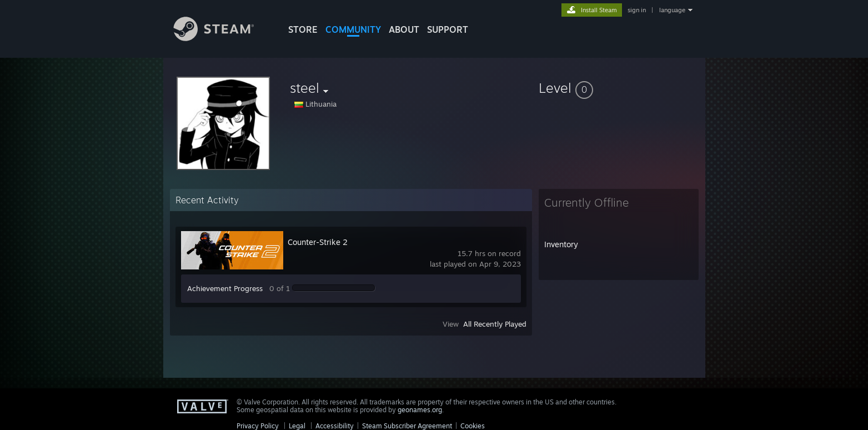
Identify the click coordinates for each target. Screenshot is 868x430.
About (404, 29)
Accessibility (335, 426)
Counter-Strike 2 (318, 242)
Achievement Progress (225, 288)
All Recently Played (495, 324)
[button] (619, 88)
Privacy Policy (258, 426)
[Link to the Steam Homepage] (222, 38)
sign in (637, 10)
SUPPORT (448, 29)
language (672, 10)
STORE (303, 29)
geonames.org (420, 410)
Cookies (473, 426)
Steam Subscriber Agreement (407, 426)
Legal (297, 426)
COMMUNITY (353, 29)
